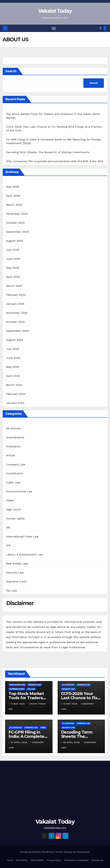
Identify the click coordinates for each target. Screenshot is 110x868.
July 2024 (13, 349)
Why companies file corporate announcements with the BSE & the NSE (55, 161)
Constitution (15, 473)
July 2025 (13, 250)
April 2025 (13, 277)
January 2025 (15, 304)
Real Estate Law (17, 564)
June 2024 (13, 358)
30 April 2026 (19, 742)
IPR (8, 545)
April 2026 (13, 196)
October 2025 (15, 223)
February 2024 (16, 394)
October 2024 (15, 322)
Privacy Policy (54, 860)
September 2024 (17, 331)
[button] (101, 28)
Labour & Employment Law (25, 555)
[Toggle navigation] (54, 28)
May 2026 (13, 187)
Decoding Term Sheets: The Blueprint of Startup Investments (48, 152)
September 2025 (17, 232)
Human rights (15, 518)
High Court (13, 509)
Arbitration (13, 446)
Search (11, 71)
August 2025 (15, 241)
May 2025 (13, 268)
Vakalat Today (55, 11)
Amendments (15, 437)
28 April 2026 (72, 742)
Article (11, 455)
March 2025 (14, 286)
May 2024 (13, 367)
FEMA (10, 500)
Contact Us (97, 860)
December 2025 (17, 214)
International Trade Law (22, 536)
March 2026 (14, 205)
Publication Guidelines (76, 860)
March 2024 (14, 385)
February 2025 (16, 295)
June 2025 (13, 259)
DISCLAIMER (37, 860)
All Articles (13, 428)
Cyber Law (13, 482)
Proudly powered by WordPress (37, 852)
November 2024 (17, 313)
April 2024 (13, 376)
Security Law (15, 573)
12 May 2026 (71, 704)
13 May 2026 (18, 704)
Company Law (16, 464)
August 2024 (15, 340)
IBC (8, 527)
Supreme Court (16, 582)
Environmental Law (19, 491)
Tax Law (12, 591)
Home (10, 860)
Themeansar (83, 852)
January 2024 (15, 403)
